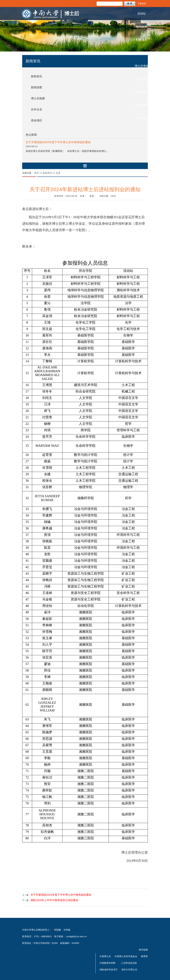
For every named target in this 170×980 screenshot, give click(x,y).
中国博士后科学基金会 (126, 956)
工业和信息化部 (129, 963)
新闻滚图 (36, 87)
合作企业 (142, 118)
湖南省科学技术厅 (109, 970)
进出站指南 (142, 105)
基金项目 (36, 120)
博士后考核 (142, 66)
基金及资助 (142, 53)
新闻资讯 (36, 76)
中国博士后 (105, 956)
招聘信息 (142, 40)
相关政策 (142, 27)
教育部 (144, 956)
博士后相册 (38, 98)
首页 (36, 173)
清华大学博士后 (129, 970)
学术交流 (142, 79)
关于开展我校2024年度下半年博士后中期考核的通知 (58, 142)
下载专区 (142, 4)
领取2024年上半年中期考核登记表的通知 (54, 900)
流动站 (142, 14)
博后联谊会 (142, 92)
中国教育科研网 (107, 963)
